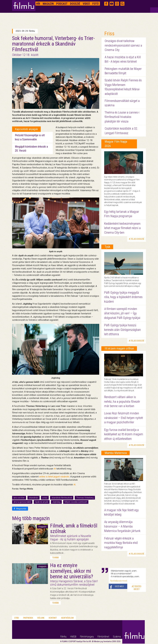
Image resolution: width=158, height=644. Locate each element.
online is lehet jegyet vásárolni (54, 477)
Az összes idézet (137, 588)
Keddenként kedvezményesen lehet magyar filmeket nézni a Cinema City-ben (122, 228)
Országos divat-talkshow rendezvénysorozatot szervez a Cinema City (123, 45)
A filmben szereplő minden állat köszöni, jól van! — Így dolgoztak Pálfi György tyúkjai (122, 313)
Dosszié (75, 4)
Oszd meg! (119, 586)
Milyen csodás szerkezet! (76, 502)
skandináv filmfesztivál (62, 498)
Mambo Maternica (116, 453)
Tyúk (107, 247)
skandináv (34, 498)
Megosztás (20, 509)
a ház (45, 498)
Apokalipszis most (119, 581)
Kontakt (53, 618)
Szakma (117, 637)
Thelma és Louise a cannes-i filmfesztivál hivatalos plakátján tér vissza (122, 117)
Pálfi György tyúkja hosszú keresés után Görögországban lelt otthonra (122, 330)
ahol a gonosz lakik (22, 502)
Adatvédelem (67, 618)
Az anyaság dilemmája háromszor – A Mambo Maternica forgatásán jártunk (122, 526)
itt (55, 469)
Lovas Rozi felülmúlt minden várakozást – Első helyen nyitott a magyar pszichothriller (124, 418)
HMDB (73, 637)
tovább (55, 558)
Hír (38, 4)
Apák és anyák (42, 502)
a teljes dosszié (137, 239)
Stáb (17, 618)
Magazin (48, 4)
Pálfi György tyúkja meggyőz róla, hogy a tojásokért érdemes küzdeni (123, 297)
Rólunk (41, 618)
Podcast (62, 4)
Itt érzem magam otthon (119, 348)
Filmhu (63, 637)
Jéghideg (56, 502)
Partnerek (28, 618)
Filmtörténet (103, 637)
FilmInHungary (87, 637)
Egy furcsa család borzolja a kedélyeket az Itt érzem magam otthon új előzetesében (124, 434)
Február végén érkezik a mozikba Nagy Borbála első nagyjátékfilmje (121, 543)
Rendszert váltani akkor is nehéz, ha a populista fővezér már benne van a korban (122, 401)
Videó (86, 4)
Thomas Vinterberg (85, 498)
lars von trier (19, 498)
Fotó (96, 4)
